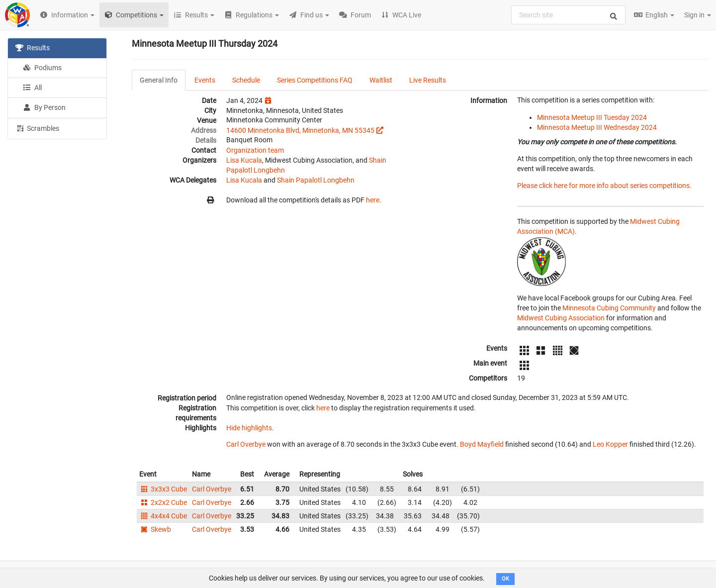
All (32, 88)
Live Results (428, 80)
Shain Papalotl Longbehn (316, 180)
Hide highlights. (250, 428)
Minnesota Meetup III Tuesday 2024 (592, 117)
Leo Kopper (610, 444)
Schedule (246, 80)
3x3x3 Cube (163, 489)
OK (505, 579)
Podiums (42, 68)
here (373, 200)
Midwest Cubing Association (561, 318)
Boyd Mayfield (482, 444)
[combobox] (568, 15)
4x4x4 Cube (163, 516)
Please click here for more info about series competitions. (604, 186)
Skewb (155, 529)
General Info (159, 80)
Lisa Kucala (244, 160)
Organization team (255, 150)
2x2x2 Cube (163, 502)
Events (205, 80)
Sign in (698, 15)
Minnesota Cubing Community (609, 308)
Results (33, 48)
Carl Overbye (246, 444)
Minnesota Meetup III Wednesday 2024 (597, 127)
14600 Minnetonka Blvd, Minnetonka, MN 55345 (300, 130)
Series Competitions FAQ (315, 80)
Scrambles (37, 128)
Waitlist (381, 80)
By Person (44, 107)
